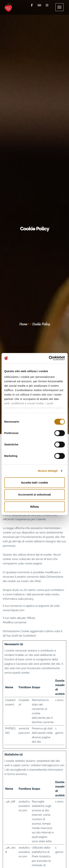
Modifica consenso (15, 622)
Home (23, 324)
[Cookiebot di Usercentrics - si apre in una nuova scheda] (49, 358)
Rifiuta (34, 507)
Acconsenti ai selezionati (34, 494)
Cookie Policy (41, 324)
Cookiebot (29, 636)
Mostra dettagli (48, 471)
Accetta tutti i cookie (34, 483)
